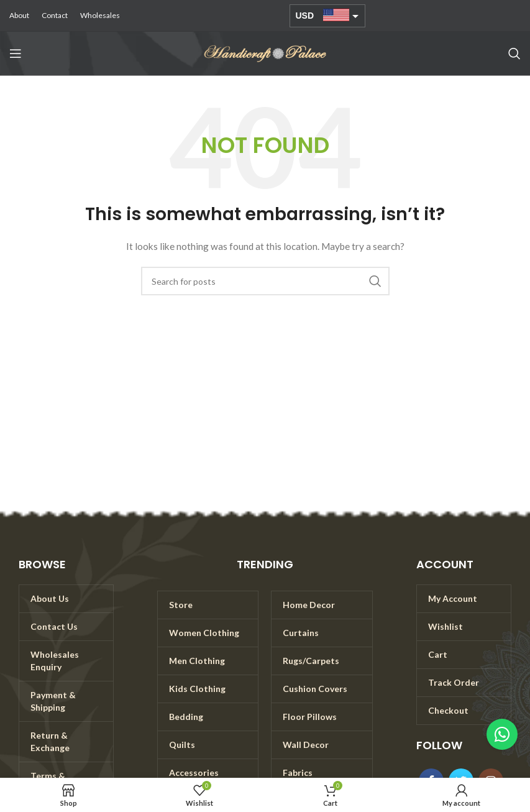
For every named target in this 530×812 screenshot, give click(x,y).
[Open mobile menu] (16, 53)
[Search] (514, 53)
